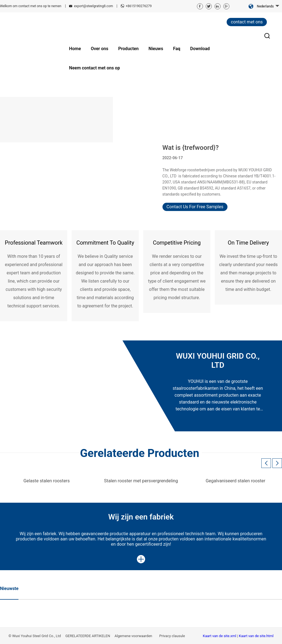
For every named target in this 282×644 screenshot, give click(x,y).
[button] (277, 463)
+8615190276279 (139, 6)
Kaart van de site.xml (220, 636)
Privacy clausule (173, 636)
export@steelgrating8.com (94, 6)
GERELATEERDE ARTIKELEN (88, 636)
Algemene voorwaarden (134, 636)
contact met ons (247, 22)
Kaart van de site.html (256, 636)
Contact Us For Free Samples (195, 207)
